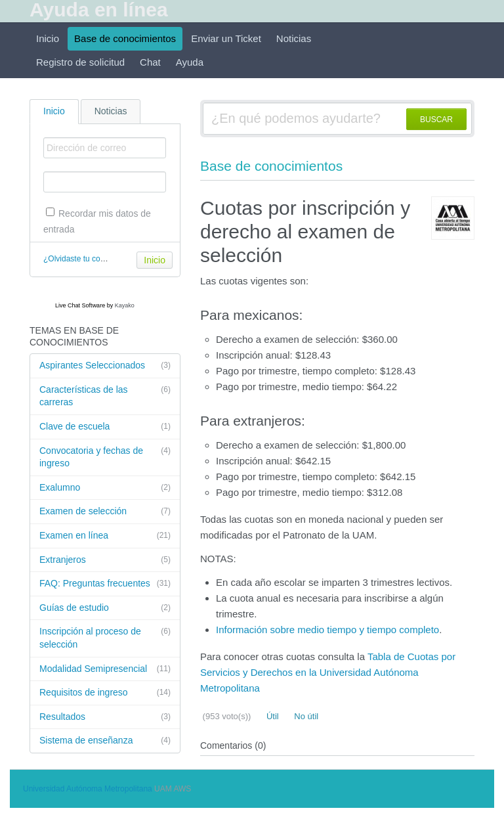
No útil (305, 716)
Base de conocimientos (125, 38)
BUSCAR (436, 120)
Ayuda (190, 62)
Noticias (294, 38)
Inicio (48, 38)
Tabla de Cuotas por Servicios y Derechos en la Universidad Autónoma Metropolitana (328, 672)
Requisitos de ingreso (105, 693)
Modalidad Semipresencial (105, 669)
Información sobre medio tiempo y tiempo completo (327, 630)
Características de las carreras (105, 396)
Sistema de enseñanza (105, 741)
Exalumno (105, 488)
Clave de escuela (105, 427)
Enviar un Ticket (226, 38)
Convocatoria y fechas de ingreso (105, 457)
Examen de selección (105, 512)
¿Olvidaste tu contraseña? (89, 259)
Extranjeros (105, 560)
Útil (271, 716)
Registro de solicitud (80, 62)
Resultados (105, 717)
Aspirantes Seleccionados (105, 366)
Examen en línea (105, 536)
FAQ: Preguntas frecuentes (105, 584)
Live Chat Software (80, 305)
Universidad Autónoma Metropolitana (88, 789)
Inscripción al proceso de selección (105, 637)
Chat (150, 62)
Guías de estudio (105, 608)
